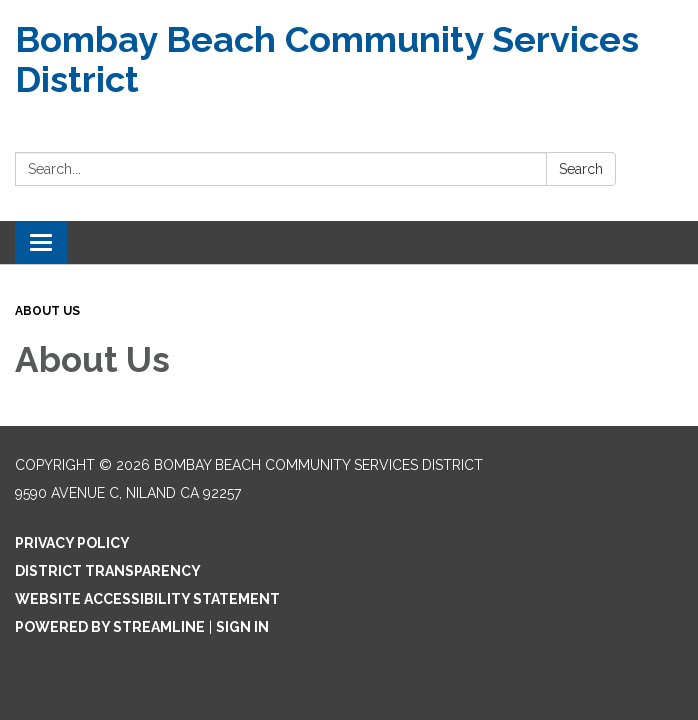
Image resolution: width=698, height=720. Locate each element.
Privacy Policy (72, 543)
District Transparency (108, 571)
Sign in (242, 627)
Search (581, 169)
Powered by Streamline (110, 627)
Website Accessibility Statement (147, 599)
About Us (47, 311)
